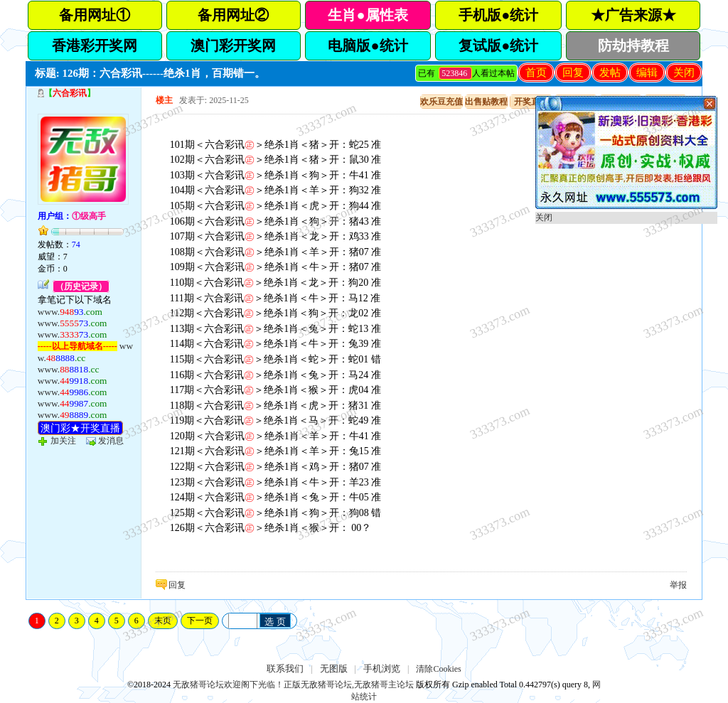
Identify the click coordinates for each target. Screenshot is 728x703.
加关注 (63, 441)
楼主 (164, 100)
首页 (536, 73)
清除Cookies (438, 669)
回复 (573, 73)
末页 (163, 621)
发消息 (111, 441)
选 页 (275, 622)
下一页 (200, 621)
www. (70, 312)
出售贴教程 (486, 102)
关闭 (684, 73)
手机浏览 (382, 669)
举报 (678, 585)
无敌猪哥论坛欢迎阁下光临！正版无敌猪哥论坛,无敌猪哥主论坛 (293, 685)
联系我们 (285, 669)
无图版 (334, 669)
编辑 (647, 73)
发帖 (610, 73)
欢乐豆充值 (441, 102)
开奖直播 (531, 102)
